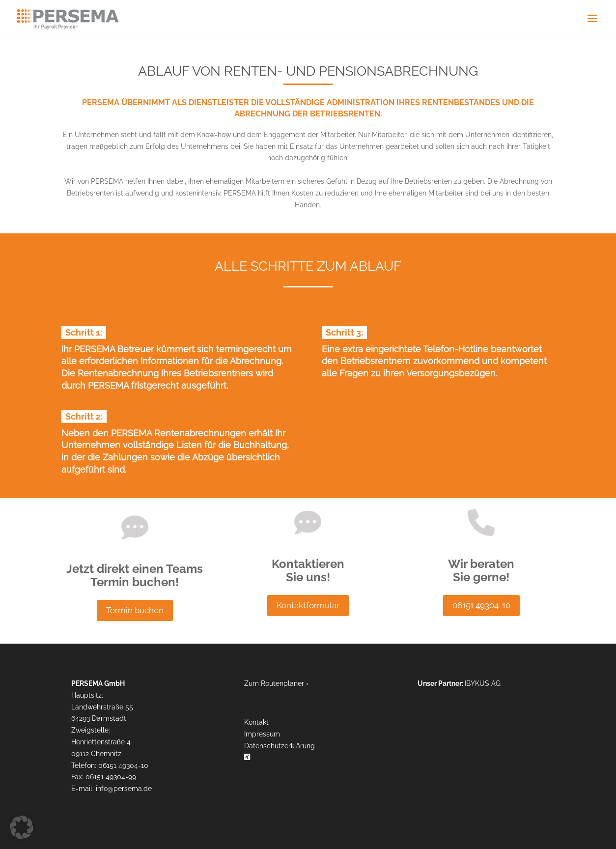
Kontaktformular (308, 605)
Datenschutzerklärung (280, 746)
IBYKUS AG (483, 683)
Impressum (262, 734)
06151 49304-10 (481, 605)
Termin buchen (135, 610)
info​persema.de (124, 789)
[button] (22, 827)
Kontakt (256, 722)
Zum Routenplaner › (276, 683)
